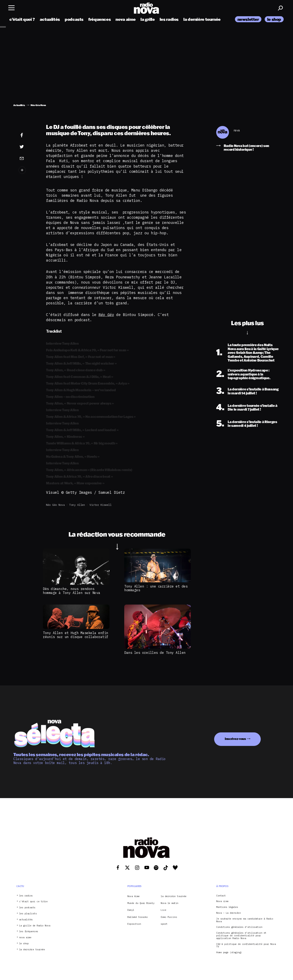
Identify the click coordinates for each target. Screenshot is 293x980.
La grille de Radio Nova (35, 926)
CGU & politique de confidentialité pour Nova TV (246, 945)
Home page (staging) (229, 952)
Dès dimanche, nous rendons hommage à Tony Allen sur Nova (72, 591)
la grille (148, 19)
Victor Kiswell (100, 505)
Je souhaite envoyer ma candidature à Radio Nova (245, 920)
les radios (169, 19)
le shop (274, 19)
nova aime (126, 19)
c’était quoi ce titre (33, 902)
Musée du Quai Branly (141, 903)
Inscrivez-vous (235, 739)
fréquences (99, 19)
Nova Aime (133, 896)
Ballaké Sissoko (138, 917)
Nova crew (222, 901)
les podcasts (27, 908)
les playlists (28, 914)
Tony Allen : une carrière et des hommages (156, 588)
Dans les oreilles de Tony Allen (155, 653)
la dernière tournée (202, 19)
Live (163, 910)
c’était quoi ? (22, 19)
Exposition (134, 924)
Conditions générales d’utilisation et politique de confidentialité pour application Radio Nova (241, 936)
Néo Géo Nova (55, 505)
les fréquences (29, 931)
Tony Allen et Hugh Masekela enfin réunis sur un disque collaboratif (76, 635)
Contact (221, 896)
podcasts (74, 19)
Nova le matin (169, 903)
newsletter (248, 19)
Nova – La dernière (228, 913)
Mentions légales (227, 907)
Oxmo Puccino (169, 917)
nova (237, 130)
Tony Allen (77, 505)
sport (164, 924)
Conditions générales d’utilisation (239, 927)
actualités (50, 19)
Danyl (131, 910)
